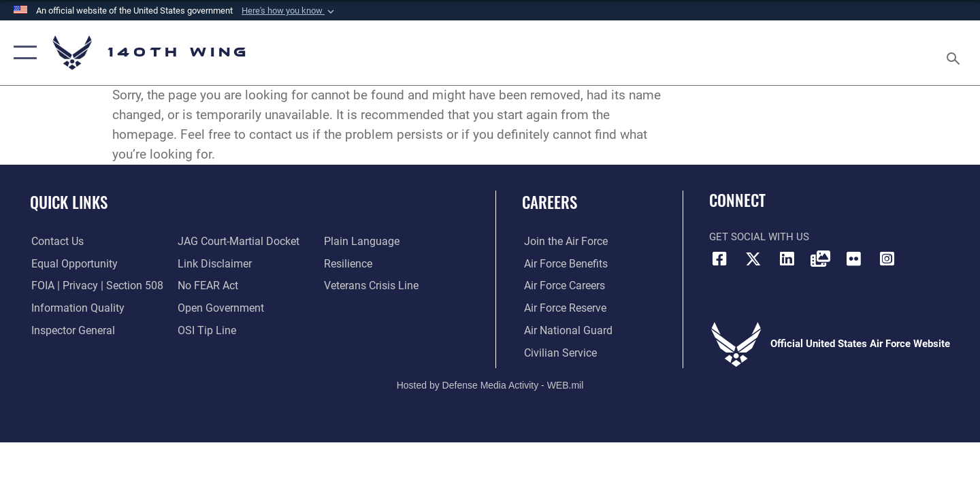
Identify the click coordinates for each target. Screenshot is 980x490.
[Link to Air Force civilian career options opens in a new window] (557, 353)
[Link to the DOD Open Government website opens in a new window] (218, 308)
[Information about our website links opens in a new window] (213, 263)
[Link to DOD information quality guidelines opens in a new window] (73, 308)
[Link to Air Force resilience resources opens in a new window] (348, 263)
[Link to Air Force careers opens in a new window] (562, 286)
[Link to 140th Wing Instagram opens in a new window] (887, 259)
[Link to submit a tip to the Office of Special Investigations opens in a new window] (205, 331)
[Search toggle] (955, 53)
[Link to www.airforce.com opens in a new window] (562, 242)
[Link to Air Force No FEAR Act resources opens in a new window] (207, 286)
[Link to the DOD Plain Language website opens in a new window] (359, 242)
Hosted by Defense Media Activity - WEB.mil (490, 385)
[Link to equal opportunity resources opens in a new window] (70, 263)
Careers (550, 202)
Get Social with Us (759, 237)
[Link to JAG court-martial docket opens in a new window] (236, 242)
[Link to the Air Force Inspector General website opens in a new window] (70, 331)
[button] (289, 11)
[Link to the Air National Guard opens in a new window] (564, 331)
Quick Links (69, 202)
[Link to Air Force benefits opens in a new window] (562, 263)
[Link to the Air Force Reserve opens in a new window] (562, 308)
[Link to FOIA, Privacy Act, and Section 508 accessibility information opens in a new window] (92, 286)
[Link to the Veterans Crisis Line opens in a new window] (371, 286)
